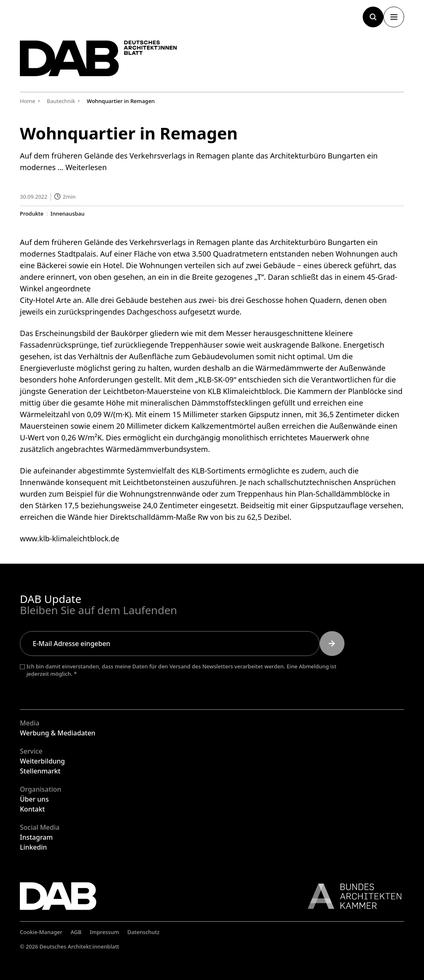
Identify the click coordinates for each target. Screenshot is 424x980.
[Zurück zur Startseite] (99, 58)
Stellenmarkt (40, 771)
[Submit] (332, 644)
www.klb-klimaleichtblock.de (70, 538)
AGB (76, 932)
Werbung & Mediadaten (58, 733)
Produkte (32, 213)
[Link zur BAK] (350, 896)
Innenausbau (67, 213)
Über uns (34, 799)
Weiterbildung (42, 761)
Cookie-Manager (41, 932)
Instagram (36, 837)
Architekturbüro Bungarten (317, 242)
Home (28, 101)
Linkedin (33, 847)
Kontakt (32, 809)
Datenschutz (144, 932)
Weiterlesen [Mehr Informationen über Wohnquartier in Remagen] (86, 167)
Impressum (105, 932)
